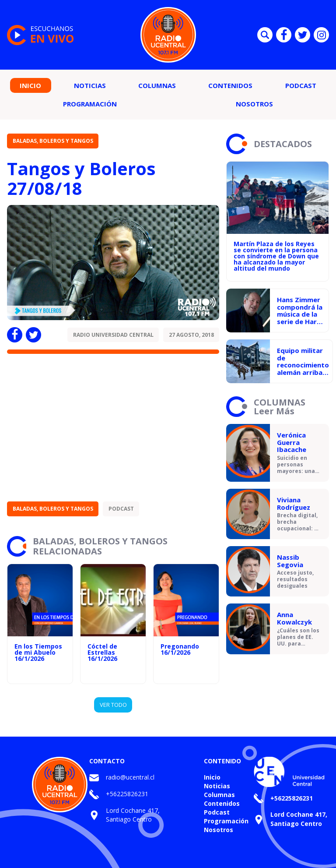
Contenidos (230, 85)
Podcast (301, 85)
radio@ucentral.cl (130, 777)
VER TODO (113, 705)
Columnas (157, 85)
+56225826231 (127, 794)
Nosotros (254, 104)
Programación (90, 104)
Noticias (90, 85)
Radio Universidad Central (113, 335)
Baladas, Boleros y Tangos (53, 141)
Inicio (30, 85)
